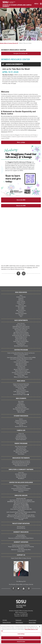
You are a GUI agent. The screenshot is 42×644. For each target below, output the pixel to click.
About (21, 295)
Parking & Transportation (21, 313)
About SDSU (21, 401)
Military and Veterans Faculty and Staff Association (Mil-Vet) (21, 515)
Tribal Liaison (21, 548)
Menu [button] (36, 4)
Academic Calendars (21, 297)
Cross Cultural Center (21, 361)
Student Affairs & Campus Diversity (9, 43)
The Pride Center (21, 366)
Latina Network (21, 511)
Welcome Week (21, 412)
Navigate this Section (20, 53)
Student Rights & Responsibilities (21, 341)
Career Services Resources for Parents (21, 461)
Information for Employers (21, 474)
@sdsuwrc (30, 268)
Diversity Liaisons (21, 527)
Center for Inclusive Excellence (21, 355)
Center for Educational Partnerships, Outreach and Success (21, 353)
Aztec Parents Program (21, 450)
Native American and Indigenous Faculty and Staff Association (21, 517)
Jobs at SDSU (21, 309)
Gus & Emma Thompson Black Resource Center (21, 359)
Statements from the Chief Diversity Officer (21, 550)
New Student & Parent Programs (21, 332)
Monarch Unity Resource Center (21, 369)
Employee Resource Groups (21, 374)
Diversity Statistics (21, 535)
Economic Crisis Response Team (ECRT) (21, 372)
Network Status (32, 623)
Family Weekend (21, 404)
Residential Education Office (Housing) (21, 335)
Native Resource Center (21, 365)
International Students (21, 437)
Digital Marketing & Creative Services (21, 326)
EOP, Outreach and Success (21, 329)
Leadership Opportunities (21, 438)
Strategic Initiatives (21, 393)
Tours (21, 316)
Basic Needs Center (21, 325)
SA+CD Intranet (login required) (20, 395)
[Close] (40, 627)
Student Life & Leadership (21, 340)
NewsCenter (21, 312)
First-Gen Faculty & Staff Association (21, 508)
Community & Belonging (21, 387)
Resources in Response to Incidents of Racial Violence (21, 538)
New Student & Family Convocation (21, 409)
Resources (21, 492)
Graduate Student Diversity (21, 422)
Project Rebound (21, 368)
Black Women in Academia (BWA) (21, 505)
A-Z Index (5, 620)
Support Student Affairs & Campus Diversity (21, 558)
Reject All (21, 638)
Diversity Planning (21, 528)
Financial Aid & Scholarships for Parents (21, 463)
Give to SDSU (21, 307)
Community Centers (21, 435)
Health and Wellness (21, 424)
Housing (21, 425)
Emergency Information (21, 306)
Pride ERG (21, 520)
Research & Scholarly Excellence (21, 490)
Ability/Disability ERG (21, 499)
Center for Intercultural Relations (21, 362)
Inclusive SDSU (21, 375)
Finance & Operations (21, 390)
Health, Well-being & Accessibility (21, 392)
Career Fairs (21, 473)
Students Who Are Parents (21, 426)
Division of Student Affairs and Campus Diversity (17, 6)
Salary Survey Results (21, 477)
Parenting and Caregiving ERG (21, 518)
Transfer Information (21, 410)
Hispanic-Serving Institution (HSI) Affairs (21, 545)
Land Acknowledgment (21, 537)
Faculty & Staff (21, 389)
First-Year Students (21, 406)
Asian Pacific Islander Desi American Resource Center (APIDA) (21, 358)
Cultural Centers (21, 356)
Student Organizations (21, 440)
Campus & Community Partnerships (21, 384)
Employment (19, 620)
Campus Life (21, 304)
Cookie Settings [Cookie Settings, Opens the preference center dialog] (21, 634)
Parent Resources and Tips (21, 466)
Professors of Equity (21, 487)
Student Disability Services (21, 337)
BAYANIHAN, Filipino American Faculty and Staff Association (21, 502)
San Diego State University (11, 2)
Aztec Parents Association (21, 447)
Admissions (21, 300)
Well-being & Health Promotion (21, 346)
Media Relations (19, 622)
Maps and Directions (21, 310)
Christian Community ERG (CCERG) (21, 506)
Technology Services (21, 343)
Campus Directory (21, 303)
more (14, 83)
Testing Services (21, 344)
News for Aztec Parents (21, 453)
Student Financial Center (21, 331)
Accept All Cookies (21, 642)
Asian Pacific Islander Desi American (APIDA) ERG (21, 500)
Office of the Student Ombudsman (21, 334)
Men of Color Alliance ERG (21, 514)
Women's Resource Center (14, 50)
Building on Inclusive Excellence (21, 486)
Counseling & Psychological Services (21, 328)
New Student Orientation (21, 407)
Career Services (21, 323)
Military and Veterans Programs (21, 377)
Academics (21, 298)
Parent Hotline (21, 454)
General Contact (33, 620)
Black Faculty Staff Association (21, 503)
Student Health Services (21, 338)
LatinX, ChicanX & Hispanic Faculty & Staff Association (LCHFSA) (21, 512)
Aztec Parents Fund (21, 448)
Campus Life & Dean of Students (21, 386)
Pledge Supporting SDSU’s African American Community (21, 547)
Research (21, 315)
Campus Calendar (21, 301)
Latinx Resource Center (21, 364)
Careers (21, 419)
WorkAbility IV (21, 479)
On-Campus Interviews (21, 476)
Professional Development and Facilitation (21, 489)
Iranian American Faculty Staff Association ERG (21, 509)
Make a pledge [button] (21, 142)
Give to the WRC (21, 200)
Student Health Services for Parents (21, 464)
